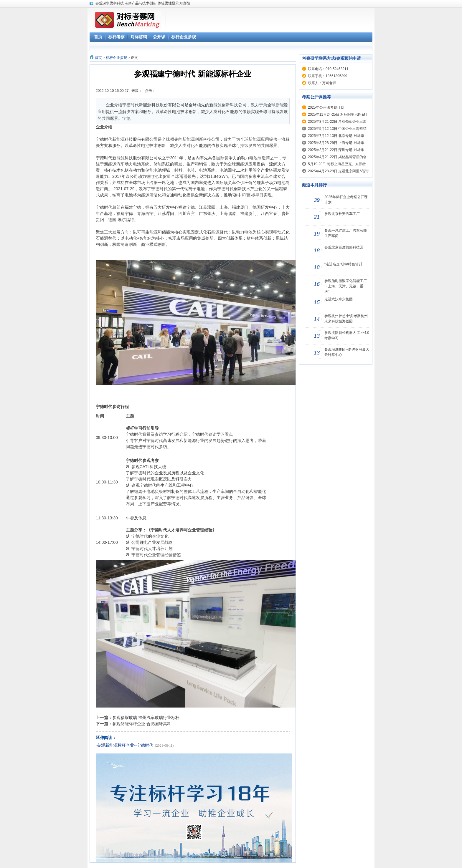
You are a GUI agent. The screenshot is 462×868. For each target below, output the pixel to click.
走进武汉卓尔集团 (339, 299)
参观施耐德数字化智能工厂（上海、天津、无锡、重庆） (346, 286)
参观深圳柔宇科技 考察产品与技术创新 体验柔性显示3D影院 (143, 3)
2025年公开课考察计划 (326, 107)
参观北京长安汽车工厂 (342, 214)
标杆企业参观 (116, 58)
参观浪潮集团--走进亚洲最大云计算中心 (347, 352)
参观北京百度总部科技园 (344, 247)
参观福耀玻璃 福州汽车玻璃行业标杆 (146, 718)
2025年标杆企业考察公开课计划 (346, 200)
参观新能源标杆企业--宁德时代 (125, 745)
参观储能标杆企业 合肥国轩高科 (142, 724)
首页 (98, 58)
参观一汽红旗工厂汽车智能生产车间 (346, 233)
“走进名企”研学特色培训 (343, 264)
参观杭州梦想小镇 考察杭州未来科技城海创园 (346, 319)
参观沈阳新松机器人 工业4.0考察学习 (347, 335)
